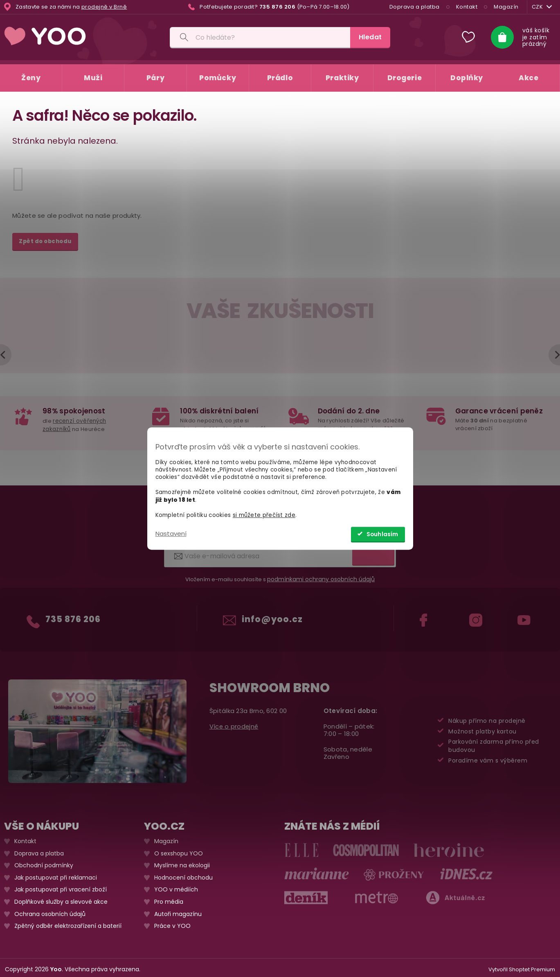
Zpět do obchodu (45, 237)
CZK (541, 7)
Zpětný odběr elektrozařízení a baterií (68, 922)
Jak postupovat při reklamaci (56, 874)
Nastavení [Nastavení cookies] (171, 534)
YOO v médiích (176, 886)
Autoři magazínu (178, 910)
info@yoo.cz (273, 612)
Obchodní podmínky (44, 862)
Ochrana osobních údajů (50, 910)
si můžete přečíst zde (264, 515)
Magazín (505, 7)
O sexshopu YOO (179, 850)
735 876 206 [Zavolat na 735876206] (73, 612)
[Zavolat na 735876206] (269, 7)
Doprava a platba (413, 7)
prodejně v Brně (104, 7)
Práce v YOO (172, 922)
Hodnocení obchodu (183, 874)
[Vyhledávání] (260, 37)
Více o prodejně (235, 723)
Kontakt (465, 7)
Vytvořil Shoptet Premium (522, 966)
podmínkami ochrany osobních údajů (321, 575)
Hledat (370, 37)
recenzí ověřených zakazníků (74, 420)
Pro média (169, 898)
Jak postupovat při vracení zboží (61, 886)
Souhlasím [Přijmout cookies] (382, 534)
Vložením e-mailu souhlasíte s (280, 575)
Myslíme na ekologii (182, 862)
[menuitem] (31, 74)
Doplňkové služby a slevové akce (61, 898)
